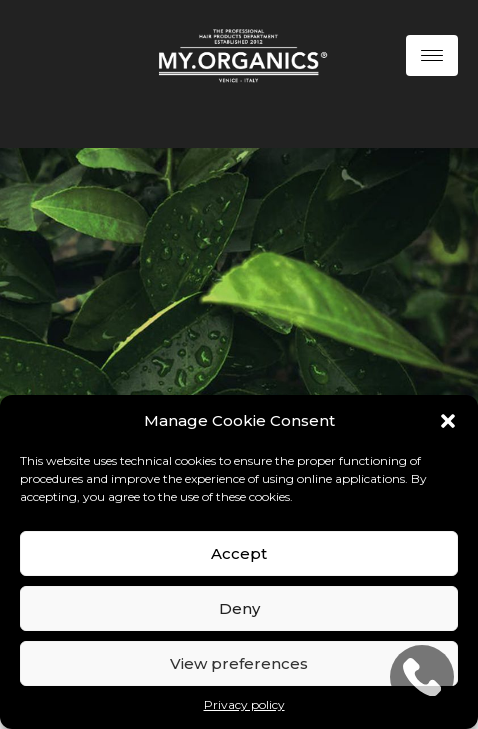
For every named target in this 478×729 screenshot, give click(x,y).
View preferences (239, 663)
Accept (239, 553)
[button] (448, 421)
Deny (239, 608)
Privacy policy (244, 704)
